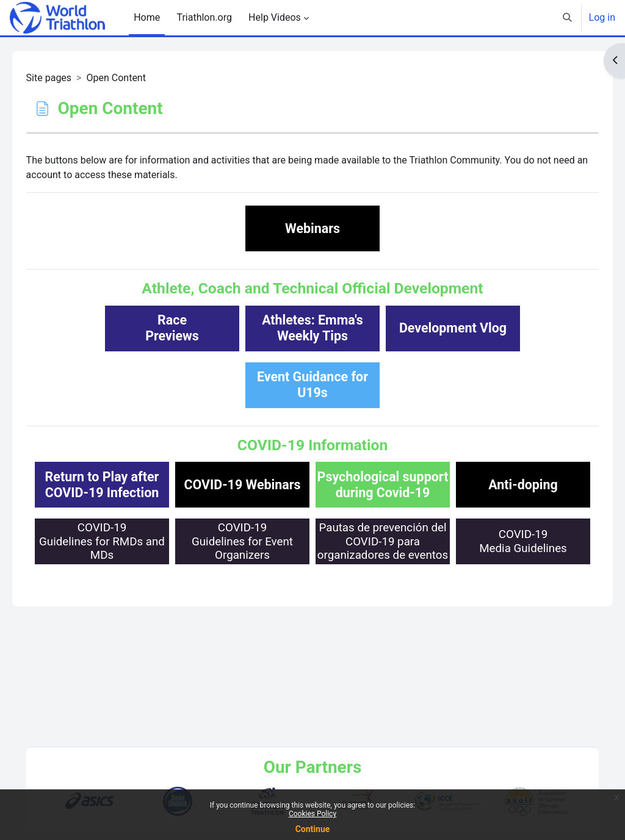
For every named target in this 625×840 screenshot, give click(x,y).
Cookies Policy (312, 814)
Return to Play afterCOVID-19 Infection (172, 485)
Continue (313, 829)
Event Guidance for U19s (312, 385)
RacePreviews (172, 328)
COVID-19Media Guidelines (312, 655)
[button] (567, 18)
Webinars (312, 228)
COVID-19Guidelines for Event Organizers (312, 598)
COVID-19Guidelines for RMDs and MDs (172, 598)
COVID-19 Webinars (312, 485)
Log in (602, 17)
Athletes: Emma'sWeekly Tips (312, 328)
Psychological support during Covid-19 (453, 485)
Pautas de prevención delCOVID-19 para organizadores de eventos (453, 598)
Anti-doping (312, 541)
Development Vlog (453, 328)
